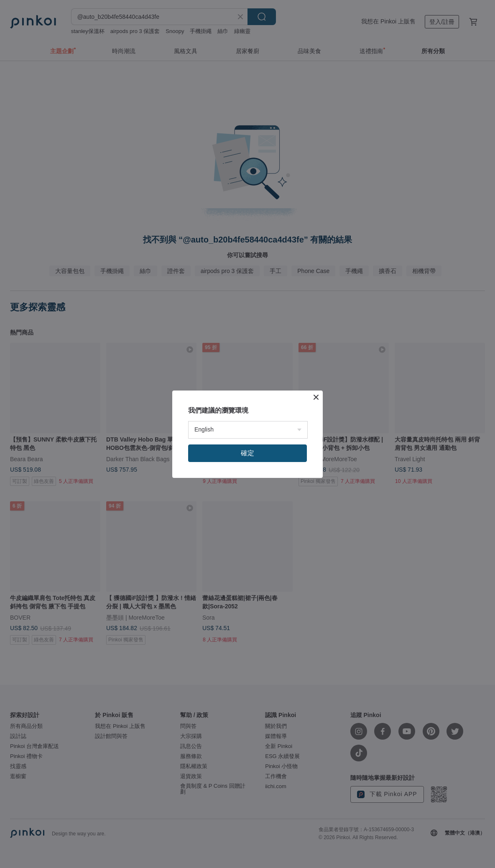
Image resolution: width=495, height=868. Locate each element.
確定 (247, 453)
